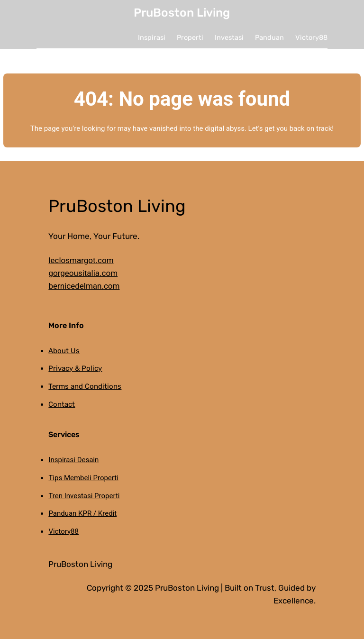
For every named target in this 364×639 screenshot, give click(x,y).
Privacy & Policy (75, 368)
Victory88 (64, 531)
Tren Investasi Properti (84, 496)
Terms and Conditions (85, 386)
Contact (62, 404)
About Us (64, 351)
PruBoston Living (182, 13)
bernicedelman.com (84, 286)
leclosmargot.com (81, 260)
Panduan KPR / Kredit (82, 513)
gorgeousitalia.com (83, 273)
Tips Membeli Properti (83, 478)
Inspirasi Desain (73, 460)
